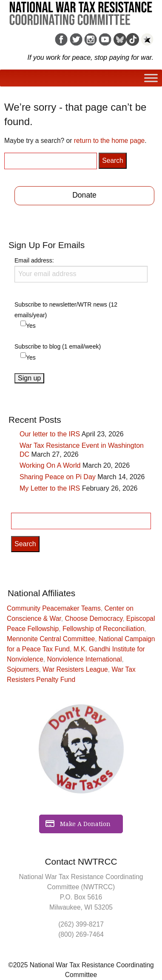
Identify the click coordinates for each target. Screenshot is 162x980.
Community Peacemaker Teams (54, 608)
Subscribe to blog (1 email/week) (58, 346)
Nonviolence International (85, 659)
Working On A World (50, 465)
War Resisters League (75, 669)
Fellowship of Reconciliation (103, 629)
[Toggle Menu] (151, 78)
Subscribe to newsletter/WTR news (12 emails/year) (66, 310)
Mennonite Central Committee (51, 639)
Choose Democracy (94, 618)
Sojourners (23, 669)
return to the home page (109, 141)
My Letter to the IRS (50, 488)
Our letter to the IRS (50, 434)
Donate (84, 195)
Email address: (81, 270)
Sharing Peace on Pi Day (58, 477)
